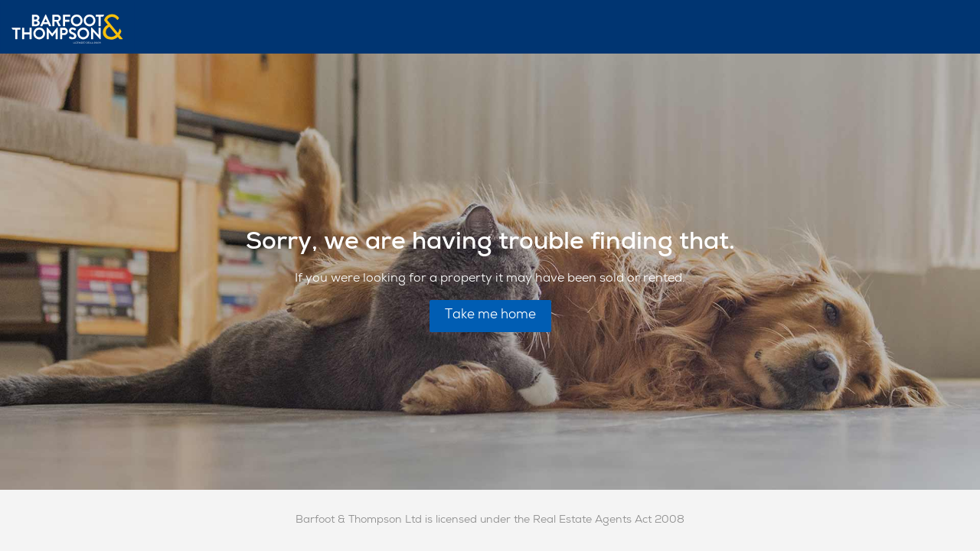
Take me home (490, 316)
